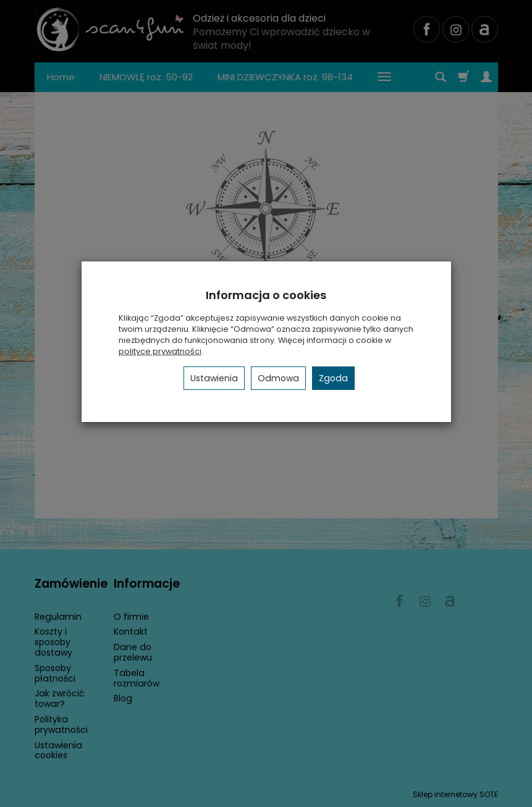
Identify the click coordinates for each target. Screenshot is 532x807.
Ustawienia (214, 378)
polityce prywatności (160, 351)
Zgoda (333, 378)
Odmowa (278, 378)
